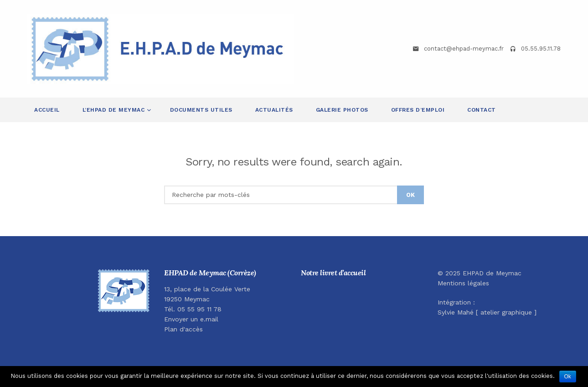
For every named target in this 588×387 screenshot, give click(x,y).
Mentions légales (463, 283)
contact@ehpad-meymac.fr (464, 49)
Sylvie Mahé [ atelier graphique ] (487, 312)
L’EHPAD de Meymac (115, 110)
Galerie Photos (342, 110)
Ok (568, 377)
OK (410, 195)
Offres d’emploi (418, 110)
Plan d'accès (183, 329)
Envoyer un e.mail (191, 319)
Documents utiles (201, 110)
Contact (482, 110)
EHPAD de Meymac (492, 273)
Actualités (274, 110)
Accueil (47, 110)
